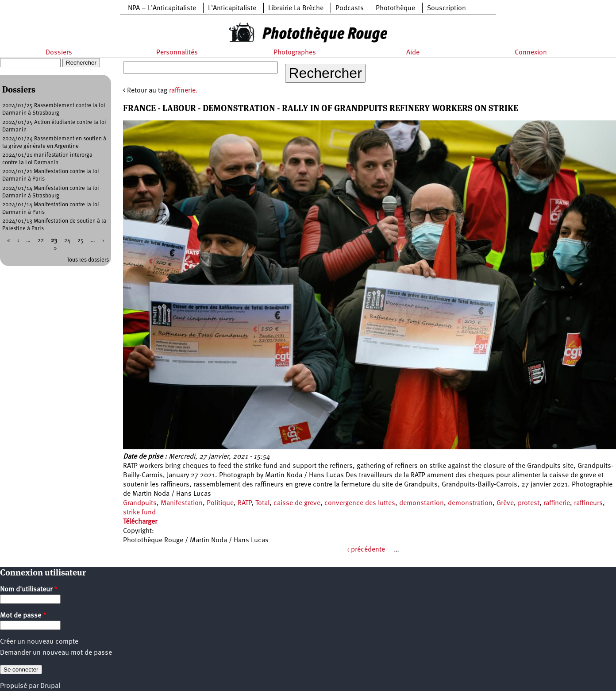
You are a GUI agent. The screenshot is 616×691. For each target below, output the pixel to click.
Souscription (447, 8)
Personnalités (177, 53)
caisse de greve (297, 503)
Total (262, 503)
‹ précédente (366, 550)
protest (529, 503)
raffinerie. (183, 91)
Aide (413, 53)
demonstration (470, 503)
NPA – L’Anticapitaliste (162, 8)
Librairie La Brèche (296, 8)
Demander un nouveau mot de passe (56, 653)
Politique (220, 503)
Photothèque (395, 8)
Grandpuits (140, 503)
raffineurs (588, 503)
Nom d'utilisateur (29, 590)
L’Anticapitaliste (232, 8)
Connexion (531, 53)
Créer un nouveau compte (39, 642)
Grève (505, 503)
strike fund (139, 513)
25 (81, 241)
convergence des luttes (360, 503)
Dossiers (59, 53)
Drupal (50, 686)
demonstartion (422, 503)
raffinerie (557, 503)
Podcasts (350, 8)
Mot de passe (23, 616)
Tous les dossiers (88, 260)
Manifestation (182, 503)
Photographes (295, 53)
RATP (244, 503)
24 (67, 241)
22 (41, 241)
